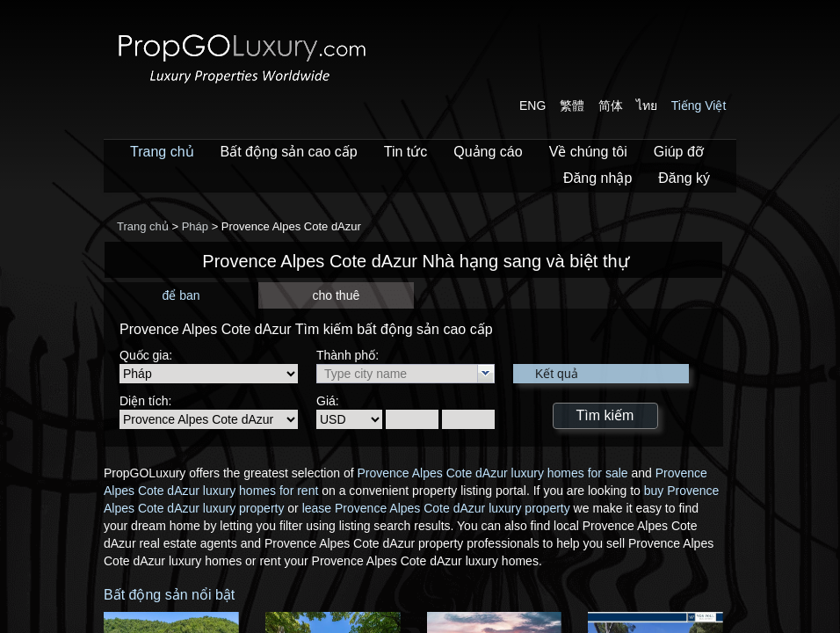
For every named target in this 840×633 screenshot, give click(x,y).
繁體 (572, 105)
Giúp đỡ (679, 152)
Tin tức (406, 152)
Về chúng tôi (588, 152)
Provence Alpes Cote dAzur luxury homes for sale (492, 473)
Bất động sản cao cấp (289, 152)
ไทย (647, 105)
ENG (532, 105)
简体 (611, 105)
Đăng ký (684, 178)
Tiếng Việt (699, 105)
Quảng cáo (488, 152)
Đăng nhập (597, 178)
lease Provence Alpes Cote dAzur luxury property (436, 508)
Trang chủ (162, 152)
